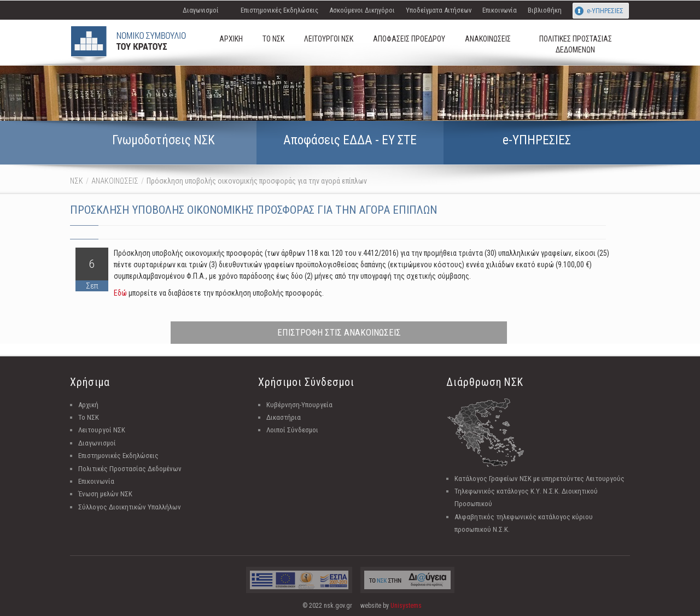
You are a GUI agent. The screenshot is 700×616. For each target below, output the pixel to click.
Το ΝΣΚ (89, 417)
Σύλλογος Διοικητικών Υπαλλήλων (130, 507)
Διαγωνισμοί (201, 10)
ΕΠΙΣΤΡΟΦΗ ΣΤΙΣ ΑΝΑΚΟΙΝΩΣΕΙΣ (339, 332)
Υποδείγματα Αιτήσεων (439, 10)
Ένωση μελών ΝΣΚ (105, 494)
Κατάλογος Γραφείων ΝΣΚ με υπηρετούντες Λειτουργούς (539, 479)
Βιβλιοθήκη (545, 10)
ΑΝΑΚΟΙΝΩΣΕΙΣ (115, 181)
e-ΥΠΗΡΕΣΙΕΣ (605, 11)
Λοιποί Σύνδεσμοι (292, 430)
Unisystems (406, 606)
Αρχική (88, 405)
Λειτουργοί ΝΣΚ (102, 430)
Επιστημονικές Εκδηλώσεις (279, 10)
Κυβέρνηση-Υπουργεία (299, 405)
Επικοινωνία (500, 10)
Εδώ (120, 293)
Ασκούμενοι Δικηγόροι (362, 10)
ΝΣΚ (77, 181)
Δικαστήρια (284, 417)
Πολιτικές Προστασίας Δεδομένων (130, 469)
